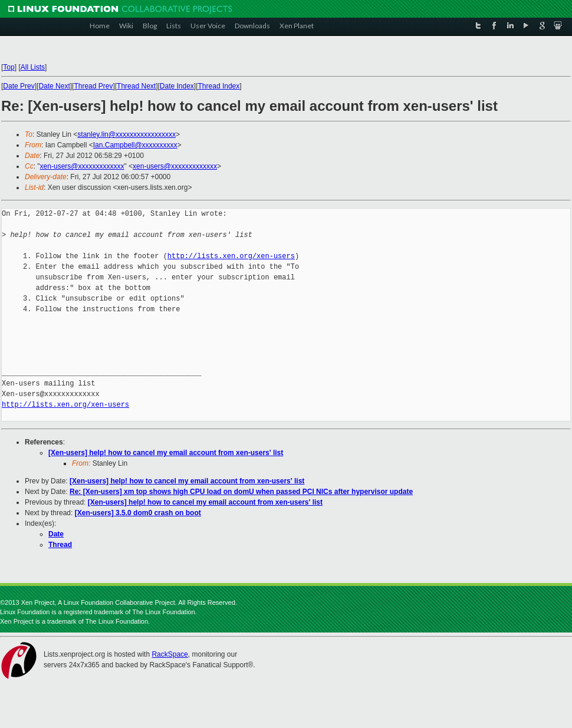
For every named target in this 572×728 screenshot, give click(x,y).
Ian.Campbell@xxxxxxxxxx (135, 145)
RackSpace (170, 654)
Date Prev (19, 86)
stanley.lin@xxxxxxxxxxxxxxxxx (126, 134)
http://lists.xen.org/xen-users (231, 256)
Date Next (54, 86)
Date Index (177, 86)
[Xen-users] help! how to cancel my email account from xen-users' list (166, 453)
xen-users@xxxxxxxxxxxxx (82, 166)
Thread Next (136, 86)
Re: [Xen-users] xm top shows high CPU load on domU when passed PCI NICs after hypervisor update (241, 492)
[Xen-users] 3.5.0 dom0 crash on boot (138, 513)
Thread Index (219, 86)
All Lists (33, 67)
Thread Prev (93, 86)
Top (9, 67)
